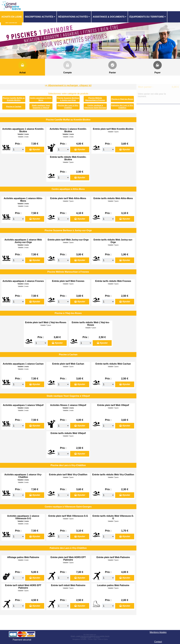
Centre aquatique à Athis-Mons (41, 99)
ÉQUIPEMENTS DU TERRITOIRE (147, 17)
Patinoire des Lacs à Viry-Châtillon (122, 106)
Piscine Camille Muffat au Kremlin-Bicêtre (14, 99)
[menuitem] (12, 17)
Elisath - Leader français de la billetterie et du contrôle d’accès (90, 636)
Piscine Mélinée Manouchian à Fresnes (95, 99)
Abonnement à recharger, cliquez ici (70, 85)
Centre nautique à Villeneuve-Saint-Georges (95, 106)
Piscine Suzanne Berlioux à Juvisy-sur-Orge (68, 99)
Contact (158, 642)
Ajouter (36, 149)
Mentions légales (158, 632)
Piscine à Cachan (14, 106)
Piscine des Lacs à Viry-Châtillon (68, 106)
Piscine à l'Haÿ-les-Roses (122, 99)
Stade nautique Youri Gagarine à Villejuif (41, 106)
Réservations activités (73, 17)
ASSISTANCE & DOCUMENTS (109, 17)
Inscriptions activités (39, 17)
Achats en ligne (12, 17)
